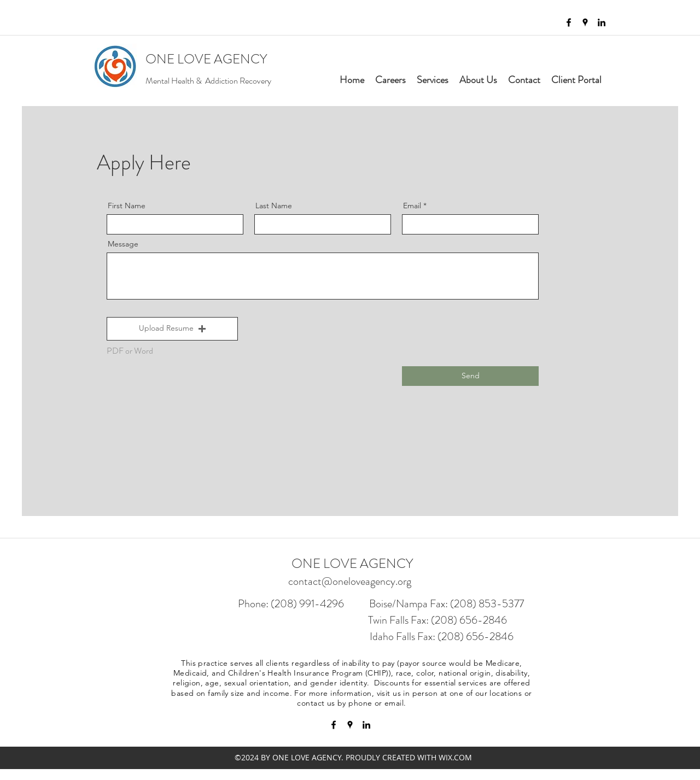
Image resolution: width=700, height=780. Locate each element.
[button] (172, 329)
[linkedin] (602, 22)
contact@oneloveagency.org (350, 581)
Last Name (274, 206)
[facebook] (569, 22)
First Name (127, 206)
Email (412, 206)
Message (123, 244)
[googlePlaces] (585, 22)
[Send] (470, 376)
